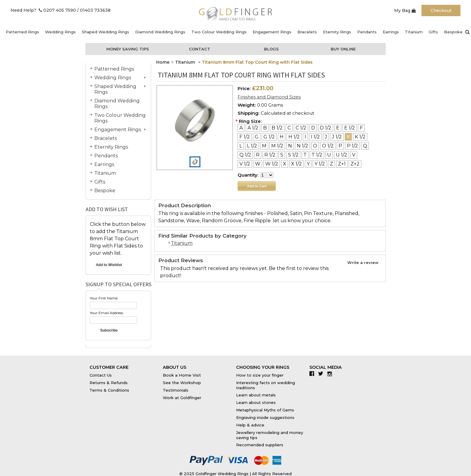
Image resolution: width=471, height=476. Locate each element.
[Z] (331, 164)
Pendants (367, 32)
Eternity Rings (337, 32)
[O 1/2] (328, 146)
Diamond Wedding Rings (160, 32)
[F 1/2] (245, 137)
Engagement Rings (272, 32)
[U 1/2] (342, 155)
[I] (305, 137)
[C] (289, 128)
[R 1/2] (270, 155)
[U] (329, 155)
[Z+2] (355, 164)
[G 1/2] (269, 137)
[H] (282, 137)
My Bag (405, 11)
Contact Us (101, 375)
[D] (313, 128)
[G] (257, 137)
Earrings (391, 32)
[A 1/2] (253, 128)
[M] (264, 146)
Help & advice (250, 425)
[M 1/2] (277, 146)
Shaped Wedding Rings (105, 32)
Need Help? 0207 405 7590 (43, 10)
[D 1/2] (326, 128)
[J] (326, 137)
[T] (305, 155)
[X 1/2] (296, 164)
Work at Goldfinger (182, 398)
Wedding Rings (60, 32)
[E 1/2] (350, 128)
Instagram (331, 374)
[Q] (365, 146)
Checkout (441, 11)
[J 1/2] (337, 137)
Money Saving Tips (128, 49)
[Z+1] (342, 164)
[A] (241, 128)
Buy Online (343, 49)
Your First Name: (104, 298)
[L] (241, 146)
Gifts (433, 32)
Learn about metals (256, 395)
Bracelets (307, 32)
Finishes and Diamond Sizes (269, 97)
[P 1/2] (352, 146)
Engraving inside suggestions (265, 417)
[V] (354, 155)
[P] (340, 146)
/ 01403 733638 (94, 10)
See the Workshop (182, 383)
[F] (361, 128)
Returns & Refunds (109, 383)
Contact (200, 49)
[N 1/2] (302, 146)
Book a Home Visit (182, 375)
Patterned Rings (22, 32)
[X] (285, 164)
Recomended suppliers (260, 445)
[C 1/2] (301, 128)
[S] (282, 155)
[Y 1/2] (320, 164)
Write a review (363, 262)
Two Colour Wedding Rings (219, 32)
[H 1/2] (294, 137)
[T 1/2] (317, 155)
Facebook (313, 374)
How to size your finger (260, 375)
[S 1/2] (293, 155)
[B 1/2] (277, 128)
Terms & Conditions (109, 390)
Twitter (322, 374)
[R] (258, 155)
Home (163, 62)
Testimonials (176, 390)
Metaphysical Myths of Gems (265, 410)
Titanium (414, 32)
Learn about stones (256, 402)
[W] (258, 164)
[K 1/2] (360, 137)
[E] (338, 128)
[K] (348, 137)
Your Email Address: (107, 313)
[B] (265, 128)
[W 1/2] (272, 164)
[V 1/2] (245, 164)
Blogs (271, 49)
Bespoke (453, 32)
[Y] (308, 164)
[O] (315, 146)
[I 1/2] (315, 137)
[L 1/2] (252, 146)
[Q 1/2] (245, 155)
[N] (290, 146)
